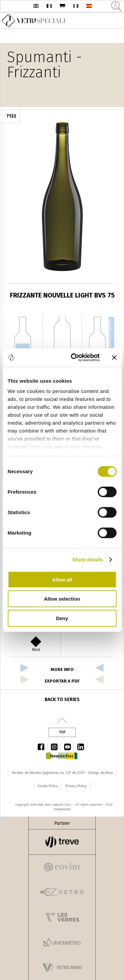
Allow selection (62, 599)
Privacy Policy (76, 786)
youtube (69, 747)
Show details (88, 560)
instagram (56, 747)
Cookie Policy (48, 786)
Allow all (62, 579)
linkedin (82, 747)
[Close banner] (114, 358)
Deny (62, 618)
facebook (43, 747)
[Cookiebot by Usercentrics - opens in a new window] (74, 358)
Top (62, 732)
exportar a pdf (62, 681)
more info (62, 669)
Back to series (62, 700)
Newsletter (62, 756)
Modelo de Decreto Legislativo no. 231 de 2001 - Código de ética (62, 773)
